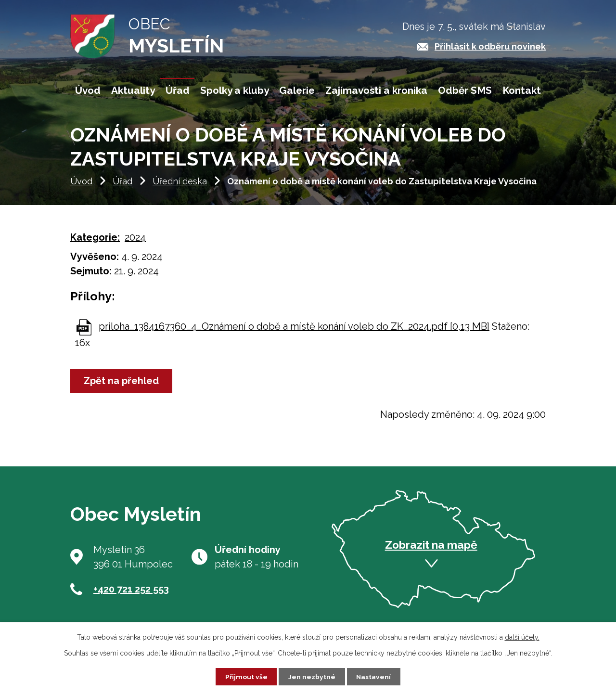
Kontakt (522, 90)
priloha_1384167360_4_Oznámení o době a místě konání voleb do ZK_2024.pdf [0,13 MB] (294, 332)
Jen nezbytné (312, 676)
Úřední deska (180, 187)
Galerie (297, 90)
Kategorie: (95, 243)
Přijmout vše (246, 676)
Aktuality (133, 90)
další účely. (522, 637)
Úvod (81, 187)
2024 (135, 243)
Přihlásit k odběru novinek (490, 46)
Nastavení (374, 676)
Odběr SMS (465, 90)
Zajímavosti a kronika (376, 90)
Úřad (122, 187)
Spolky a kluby (235, 90)
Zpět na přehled (122, 387)
